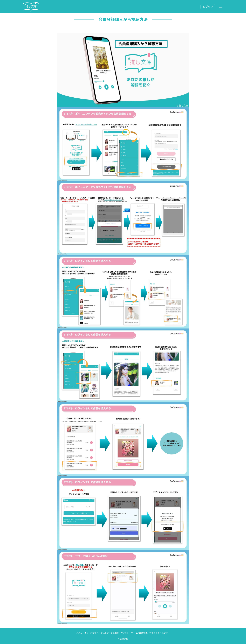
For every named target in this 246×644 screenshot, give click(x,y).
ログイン (208, 7)
